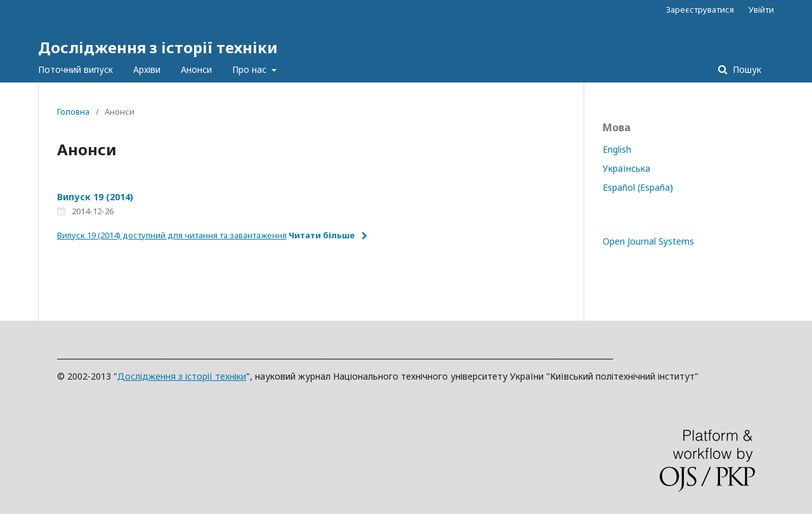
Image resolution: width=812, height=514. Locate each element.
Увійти (761, 10)
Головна (73, 112)
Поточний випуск (75, 69)
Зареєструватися (700, 10)
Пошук (746, 69)
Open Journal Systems (648, 241)
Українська (626, 168)
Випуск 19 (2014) (95, 197)
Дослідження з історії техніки (158, 47)
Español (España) (638, 187)
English (617, 149)
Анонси (196, 69)
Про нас (251, 69)
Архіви (147, 69)
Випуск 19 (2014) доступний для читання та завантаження (172, 235)
